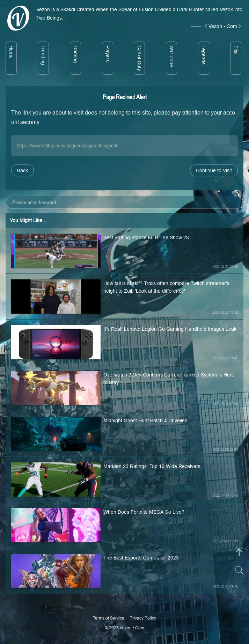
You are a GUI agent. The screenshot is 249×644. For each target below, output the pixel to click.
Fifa (236, 50)
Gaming (75, 54)
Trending (43, 55)
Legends (204, 55)
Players (108, 54)
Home (11, 52)
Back (23, 170)
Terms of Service (109, 618)
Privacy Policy (143, 618)
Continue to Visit (214, 170)
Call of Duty (139, 58)
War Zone (171, 56)
